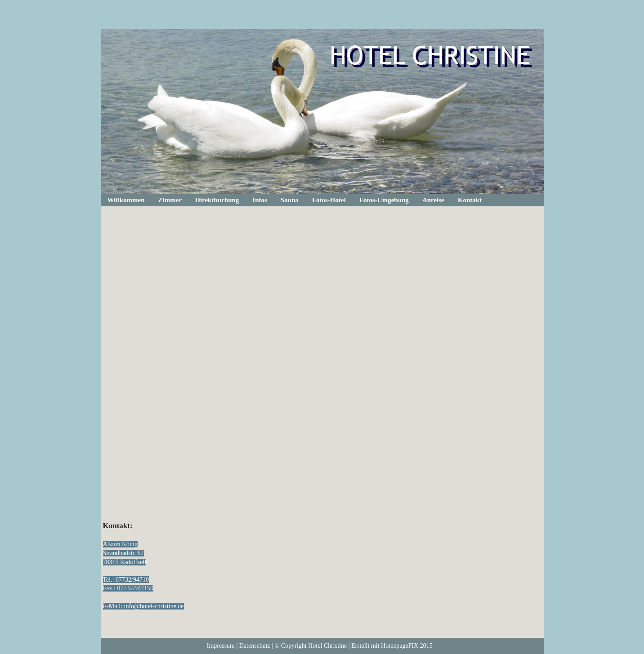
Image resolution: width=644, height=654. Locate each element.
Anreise (433, 200)
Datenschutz (255, 646)
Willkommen (126, 200)
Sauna (290, 200)
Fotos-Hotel (329, 200)
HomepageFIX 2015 (407, 646)
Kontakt (470, 200)
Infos (260, 200)
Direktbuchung (217, 200)
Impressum (221, 646)
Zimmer (170, 200)
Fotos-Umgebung (384, 200)
